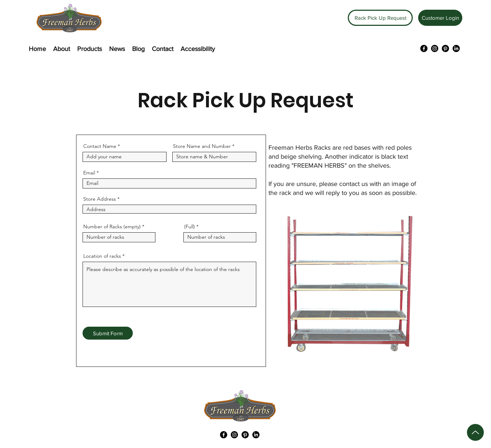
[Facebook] (424, 48)
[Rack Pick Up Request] (380, 18)
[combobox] (169, 209)
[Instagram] (435, 48)
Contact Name (100, 146)
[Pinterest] (445, 48)
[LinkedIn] (456, 48)
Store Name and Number (202, 146)
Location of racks (102, 256)
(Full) (190, 227)
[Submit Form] (108, 333)
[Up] (475, 432)
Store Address (100, 199)
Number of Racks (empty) (112, 227)
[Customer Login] (440, 18)
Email (89, 173)
